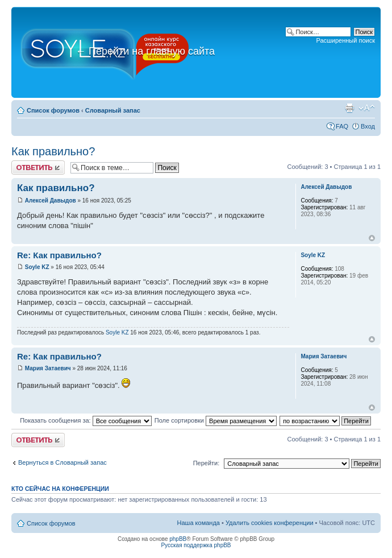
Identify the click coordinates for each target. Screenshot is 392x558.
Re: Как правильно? (59, 255)
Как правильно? (53, 151)
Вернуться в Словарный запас (62, 462)
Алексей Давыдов (51, 201)
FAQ (342, 126)
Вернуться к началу (372, 238)
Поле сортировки (216, 420)
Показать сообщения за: (86, 420)
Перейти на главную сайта (145, 51)
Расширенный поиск (345, 40)
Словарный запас (113, 110)
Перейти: (207, 463)
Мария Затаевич (48, 368)
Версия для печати (349, 108)
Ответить (38, 168)
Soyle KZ (37, 267)
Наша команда (199, 523)
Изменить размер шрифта (367, 108)
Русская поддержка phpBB (196, 545)
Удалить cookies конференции (270, 523)
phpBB (178, 539)
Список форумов (53, 110)
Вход (368, 126)
